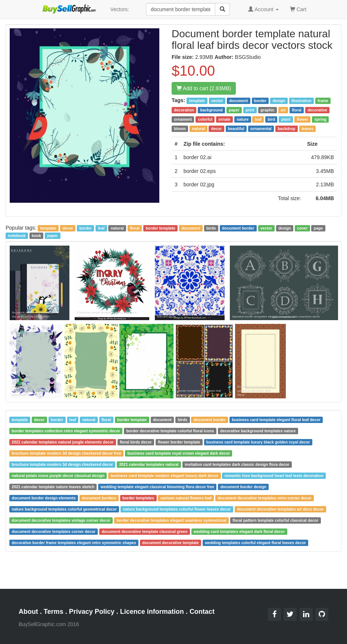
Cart (298, 9)
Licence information (152, 612)
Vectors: (120, 9)
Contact (202, 612)
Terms (54, 612)
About (28, 612)
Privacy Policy (92, 612)
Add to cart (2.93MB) (204, 88)
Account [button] (263, 9)
